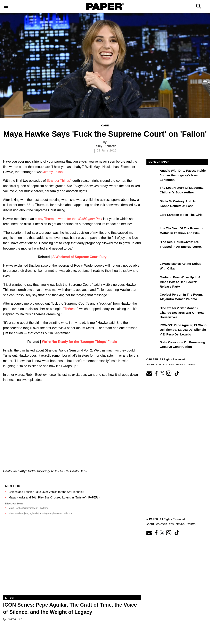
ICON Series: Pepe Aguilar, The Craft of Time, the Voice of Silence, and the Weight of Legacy (70, 608)
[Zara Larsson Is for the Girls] (153, 218)
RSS (171, 364)
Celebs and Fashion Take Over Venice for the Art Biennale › (46, 492)
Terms (191, 364)
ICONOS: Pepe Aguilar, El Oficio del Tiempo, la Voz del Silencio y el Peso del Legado (183, 330)
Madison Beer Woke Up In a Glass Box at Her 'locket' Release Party (180, 282)
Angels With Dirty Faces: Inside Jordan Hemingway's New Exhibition (183, 175)
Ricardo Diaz (14, 619)
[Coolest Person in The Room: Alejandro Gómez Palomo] (153, 297)
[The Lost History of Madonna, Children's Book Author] (153, 191)
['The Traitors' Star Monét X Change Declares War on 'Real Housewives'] (153, 311)
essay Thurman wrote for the (68, 219)
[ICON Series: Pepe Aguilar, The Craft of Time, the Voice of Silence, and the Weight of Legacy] (72, 561)
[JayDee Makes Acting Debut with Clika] (153, 267)
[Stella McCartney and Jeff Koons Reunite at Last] (153, 204)
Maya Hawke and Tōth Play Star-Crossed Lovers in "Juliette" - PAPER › (54, 497)
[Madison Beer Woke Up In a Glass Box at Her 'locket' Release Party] (153, 280)
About (150, 364)
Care (105, 125)
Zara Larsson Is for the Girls (181, 215)
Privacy (181, 364)
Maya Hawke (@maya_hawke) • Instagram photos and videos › (40, 513)
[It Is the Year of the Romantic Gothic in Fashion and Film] (153, 231)
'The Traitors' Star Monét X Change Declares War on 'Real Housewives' (182, 313)
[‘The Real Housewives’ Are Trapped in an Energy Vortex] (153, 245)
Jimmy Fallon (53, 172)
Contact (162, 364)
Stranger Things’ (59, 181)
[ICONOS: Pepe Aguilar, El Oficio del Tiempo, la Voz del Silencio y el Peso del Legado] (153, 328)
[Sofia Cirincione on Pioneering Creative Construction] (153, 345)
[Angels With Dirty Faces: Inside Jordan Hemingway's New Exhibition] (153, 173)
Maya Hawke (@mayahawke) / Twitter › (28, 508)
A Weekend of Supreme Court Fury (79, 257)
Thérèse (70, 309)
